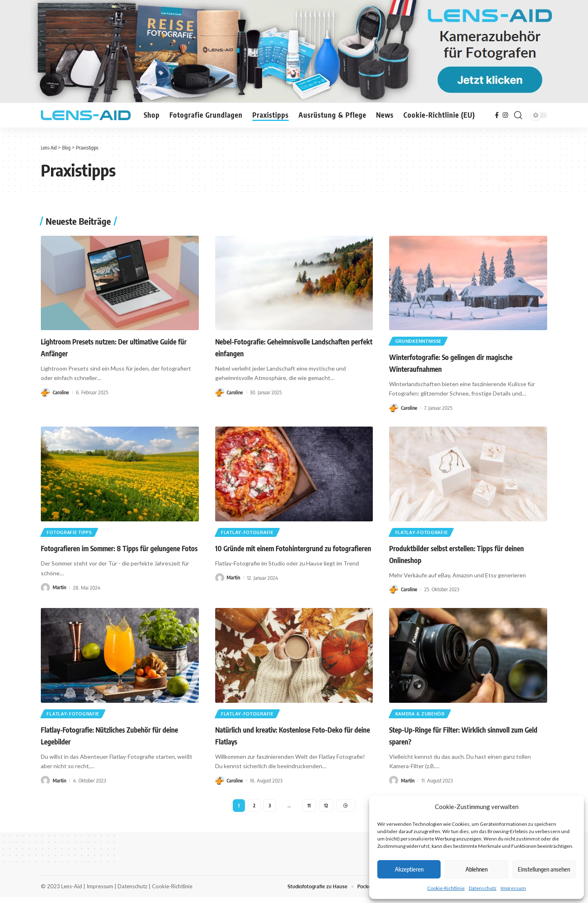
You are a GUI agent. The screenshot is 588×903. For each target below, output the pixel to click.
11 (310, 810)
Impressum (513, 888)
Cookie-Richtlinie (446, 888)
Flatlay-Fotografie (250, 535)
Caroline (61, 392)
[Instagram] (505, 115)
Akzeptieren (409, 869)
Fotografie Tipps (72, 535)
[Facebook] (497, 115)
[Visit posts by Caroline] (45, 392)
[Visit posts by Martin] (45, 590)
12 (327, 810)
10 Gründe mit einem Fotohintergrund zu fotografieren (293, 551)
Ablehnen (477, 869)
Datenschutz (483, 888)
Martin (60, 590)
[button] (518, 115)
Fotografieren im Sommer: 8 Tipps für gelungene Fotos (119, 551)
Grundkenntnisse (422, 342)
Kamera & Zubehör (423, 717)
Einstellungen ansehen (544, 869)
